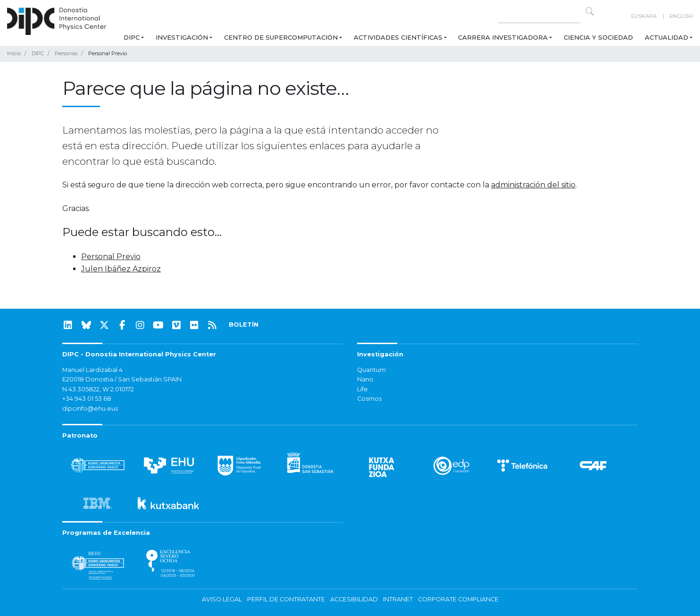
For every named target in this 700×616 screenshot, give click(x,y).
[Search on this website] (539, 16)
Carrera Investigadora (503, 37)
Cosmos (369, 399)
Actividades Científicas (398, 37)
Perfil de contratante (286, 599)
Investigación (182, 37)
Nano (365, 379)
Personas (66, 53)
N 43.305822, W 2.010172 (98, 389)
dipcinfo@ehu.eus (90, 409)
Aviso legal (222, 599)
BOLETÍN (244, 325)
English (681, 16)
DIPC (132, 37)
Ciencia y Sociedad (598, 37)
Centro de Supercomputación (281, 37)
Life (362, 389)
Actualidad (667, 37)
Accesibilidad (354, 599)
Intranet (398, 599)
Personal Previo (111, 257)
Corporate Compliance (458, 599)
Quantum (371, 370)
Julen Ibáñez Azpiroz (121, 269)
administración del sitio (533, 185)
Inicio (14, 53)
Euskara (644, 16)
